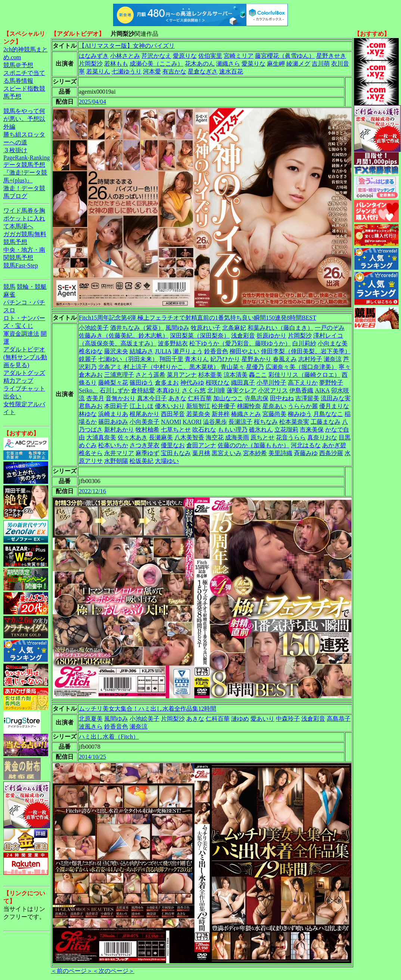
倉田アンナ (201, 445)
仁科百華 (200, 398)
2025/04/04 (92, 102)
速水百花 (231, 71)
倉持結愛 (143, 390)
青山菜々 (233, 367)
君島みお (91, 406)
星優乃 (255, 367)
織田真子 (243, 383)
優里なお (173, 445)
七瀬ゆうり (127, 71)
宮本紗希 (255, 453)
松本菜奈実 (294, 422)
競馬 (9, 287)
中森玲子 (288, 719)
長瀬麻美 (161, 437)
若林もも (116, 64)
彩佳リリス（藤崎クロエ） (304, 375)
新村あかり (119, 430)
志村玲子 (310, 359)
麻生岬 (276, 64)
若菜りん (98, 71)
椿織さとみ (246, 414)
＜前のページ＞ (72, 971)
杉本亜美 (210, 375)
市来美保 (312, 430)
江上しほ (142, 406)
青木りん (197, 359)
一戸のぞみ (330, 328)
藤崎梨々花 (113, 383)
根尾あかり (144, 414)
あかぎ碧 (334, 445)
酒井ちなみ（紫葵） (137, 328)
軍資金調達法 (21, 334)
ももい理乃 (233, 430)
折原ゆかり (271, 336)
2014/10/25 (92, 757)
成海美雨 (237, 437)
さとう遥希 (150, 375)
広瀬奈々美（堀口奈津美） (301, 367)
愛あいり (262, 719)
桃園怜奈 (249, 406)
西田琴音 (173, 414)
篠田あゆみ (113, 422)
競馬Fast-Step (21, 265)
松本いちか (113, 445)
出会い (12, 396)
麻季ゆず (147, 453)
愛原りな (185, 56)
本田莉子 (116, 406)
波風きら (91, 727)
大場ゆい (167, 461)
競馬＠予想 (18, 65)
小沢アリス (273, 390)
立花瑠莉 (286, 430)
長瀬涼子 (240, 422)
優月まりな (334, 406)
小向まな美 (333, 343)
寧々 (345, 367)
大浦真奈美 (101, 437)
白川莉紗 (304, 343)
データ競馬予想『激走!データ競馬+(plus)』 (25, 173)
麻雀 (9, 295)
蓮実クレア (242, 390)
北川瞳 (216, 390)
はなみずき (94, 56)
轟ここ (258, 375)
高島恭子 (339, 719)
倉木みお (91, 375)
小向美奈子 (144, 422)
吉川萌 (321, 64)
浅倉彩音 (243, 336)
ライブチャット (24, 389)
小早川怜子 (271, 383)
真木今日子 (152, 398)
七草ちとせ (176, 430)
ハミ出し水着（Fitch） (109, 737)
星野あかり (257, 359)
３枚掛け (15, 150)
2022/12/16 (92, 491)
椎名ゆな (91, 351)
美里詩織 (280, 453)
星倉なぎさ (203, 71)
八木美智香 (189, 437)
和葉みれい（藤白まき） (280, 328)
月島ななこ (328, 414)
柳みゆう (300, 414)
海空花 (215, 437)
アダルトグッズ (24, 373)
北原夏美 (91, 719)
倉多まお (167, 383)
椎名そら (91, 453)
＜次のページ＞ (114, 971)
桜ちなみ (266, 422)
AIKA (322, 390)
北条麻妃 (234, 328)
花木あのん (200, 64)
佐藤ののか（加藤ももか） (254, 445)
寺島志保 (257, 398)
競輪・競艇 (32, 287)
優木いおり (170, 406)
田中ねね (282, 398)
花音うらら (291, 437)
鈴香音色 (216, 351)
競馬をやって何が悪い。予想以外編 (24, 119)
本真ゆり (168, 390)
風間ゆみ (177, 328)
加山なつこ (228, 398)
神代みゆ (192, 383)
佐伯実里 (210, 56)
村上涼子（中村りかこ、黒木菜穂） (171, 367)
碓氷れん (261, 430)
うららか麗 (303, 406)
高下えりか (303, 383)
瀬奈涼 (333, 359)
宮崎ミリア (239, 56)
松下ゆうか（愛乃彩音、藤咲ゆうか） (240, 343)
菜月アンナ (182, 375)
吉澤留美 (307, 398)
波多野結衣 (173, 343)
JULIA (163, 351)
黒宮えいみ (227, 453)
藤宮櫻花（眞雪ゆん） (285, 56)
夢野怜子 (331, 383)
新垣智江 (198, 406)
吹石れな (204, 430)
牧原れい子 (206, 328)
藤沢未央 (116, 351)
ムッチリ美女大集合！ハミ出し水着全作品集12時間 (147, 709)
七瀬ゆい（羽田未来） (128, 359)
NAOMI (171, 422)
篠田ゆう (142, 383)
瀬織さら (228, 64)
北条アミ (110, 367)
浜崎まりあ (113, 414)
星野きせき (331, 56)
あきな (177, 398)
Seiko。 (88, 390)
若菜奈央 (198, 414)
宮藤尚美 (274, 414)
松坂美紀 (142, 461)
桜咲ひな (218, 383)
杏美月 (95, 398)
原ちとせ (262, 437)
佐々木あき (133, 437)
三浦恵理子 (119, 375)
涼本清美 (236, 375)
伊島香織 (301, 390)
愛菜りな (254, 64)
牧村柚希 (147, 430)
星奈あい (274, 406)
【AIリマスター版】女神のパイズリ (127, 46)
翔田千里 (171, 359)
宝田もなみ (176, 453)
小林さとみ (125, 56)
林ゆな (88, 414)
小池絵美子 (94, 328)
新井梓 (221, 414)
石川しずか (115, 390)
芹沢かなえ (156, 56)
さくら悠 (194, 390)
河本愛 (152, 71)
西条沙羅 (331, 453)
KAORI (192, 422)
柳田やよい (245, 351)
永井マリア (119, 453)
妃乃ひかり (225, 359)
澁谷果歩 (215, 422)
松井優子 (224, 406)
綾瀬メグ (298, 64)
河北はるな (306, 445)
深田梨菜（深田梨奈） (200, 336)
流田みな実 (336, 398)
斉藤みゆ (306, 453)
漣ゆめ (240, 719)
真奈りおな (322, 437)
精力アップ (18, 381)
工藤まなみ (326, 422)
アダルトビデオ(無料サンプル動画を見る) (25, 357)
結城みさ (142, 351)
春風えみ (285, 359)
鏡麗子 (88, 359)
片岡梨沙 (91, 64)
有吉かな (174, 71)
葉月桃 (201, 453)
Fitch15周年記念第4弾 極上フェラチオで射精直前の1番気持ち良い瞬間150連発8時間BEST (198, 318)
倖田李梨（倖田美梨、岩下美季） (306, 351)
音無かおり (121, 398)
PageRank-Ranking (27, 158)
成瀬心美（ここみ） (156, 64)
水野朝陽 (116, 461)
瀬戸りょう (188, 351)
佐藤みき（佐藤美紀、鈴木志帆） (124, 336)
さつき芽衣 (144, 445)
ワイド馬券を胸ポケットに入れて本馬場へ (24, 218)
